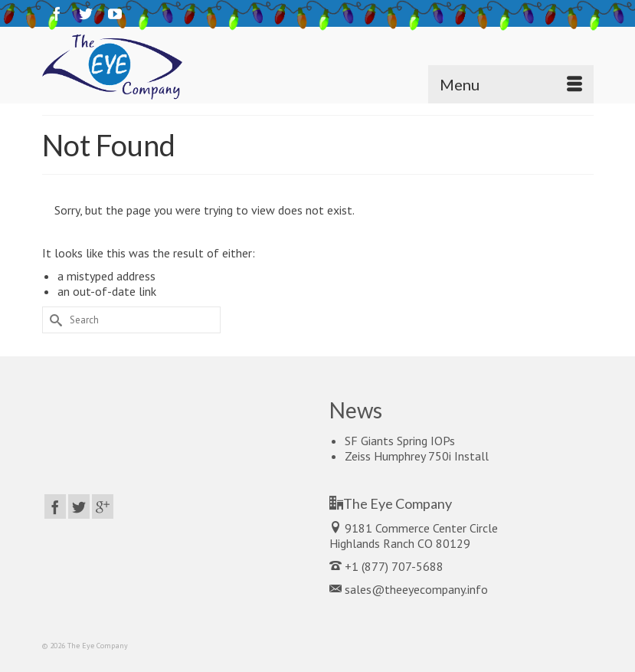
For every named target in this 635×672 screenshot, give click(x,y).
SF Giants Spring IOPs (400, 441)
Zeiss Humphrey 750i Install (417, 456)
